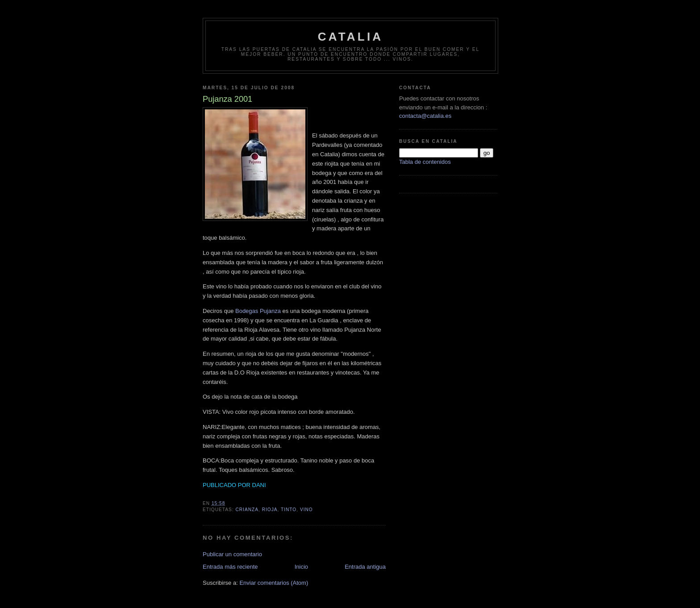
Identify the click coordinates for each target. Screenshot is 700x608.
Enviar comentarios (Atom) (274, 583)
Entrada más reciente (230, 567)
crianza (247, 510)
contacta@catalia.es (425, 116)
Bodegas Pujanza (259, 311)
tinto (289, 510)
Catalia (351, 37)
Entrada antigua (365, 567)
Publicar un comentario (232, 554)
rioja (270, 510)
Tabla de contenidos (425, 162)
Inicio (301, 567)
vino (306, 510)
